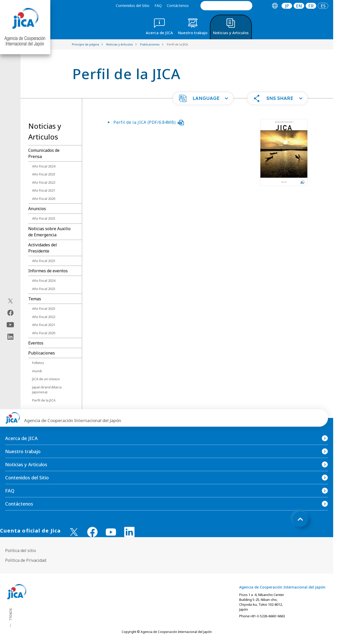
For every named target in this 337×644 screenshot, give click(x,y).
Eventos (36, 343)
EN (299, 6)
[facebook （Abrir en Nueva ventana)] (92, 532)
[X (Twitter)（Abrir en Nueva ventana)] (10, 301)
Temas (35, 299)
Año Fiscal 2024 (44, 166)
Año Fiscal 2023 (44, 174)
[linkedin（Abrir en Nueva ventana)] (10, 337)
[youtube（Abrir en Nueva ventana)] (10, 325)
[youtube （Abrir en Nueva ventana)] (111, 532)
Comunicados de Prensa (44, 153)
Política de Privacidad (26, 560)
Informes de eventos (48, 271)
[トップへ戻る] (300, 519)
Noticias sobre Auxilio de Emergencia (49, 232)
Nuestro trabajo (23, 451)
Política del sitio (21, 550)
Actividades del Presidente (43, 248)
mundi (37, 371)
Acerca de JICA (21, 438)
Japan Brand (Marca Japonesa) (47, 390)
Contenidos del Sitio (133, 6)
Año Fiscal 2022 (44, 182)
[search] (226, 6)
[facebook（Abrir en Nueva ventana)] (10, 313)
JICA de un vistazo (46, 379)
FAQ (158, 6)
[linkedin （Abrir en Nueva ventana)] (129, 532)
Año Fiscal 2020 (44, 199)
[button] (203, 98)
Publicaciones (42, 353)
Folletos (38, 363)
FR (311, 6)
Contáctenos (178, 6)
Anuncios (37, 209)
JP (287, 6)
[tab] (275, 6)
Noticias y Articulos (26, 464)
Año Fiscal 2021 (44, 190)
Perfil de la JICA (44, 400)
